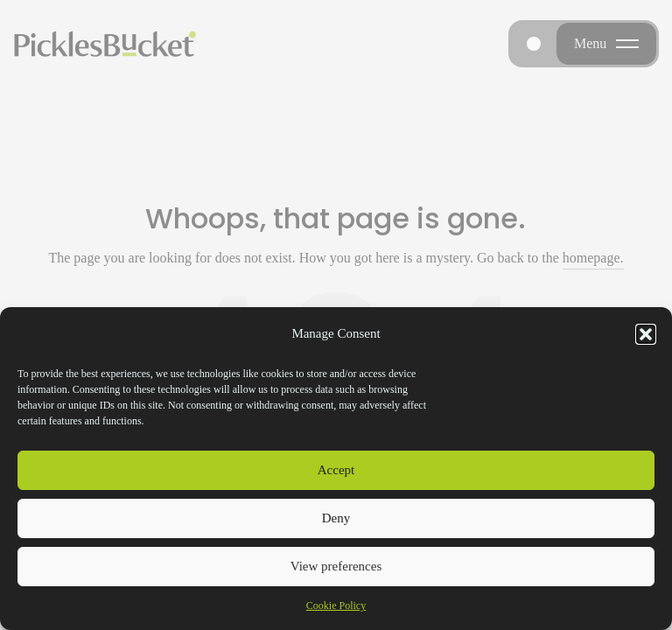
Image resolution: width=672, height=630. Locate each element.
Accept (336, 470)
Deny (336, 518)
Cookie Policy (336, 605)
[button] (646, 334)
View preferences (336, 566)
